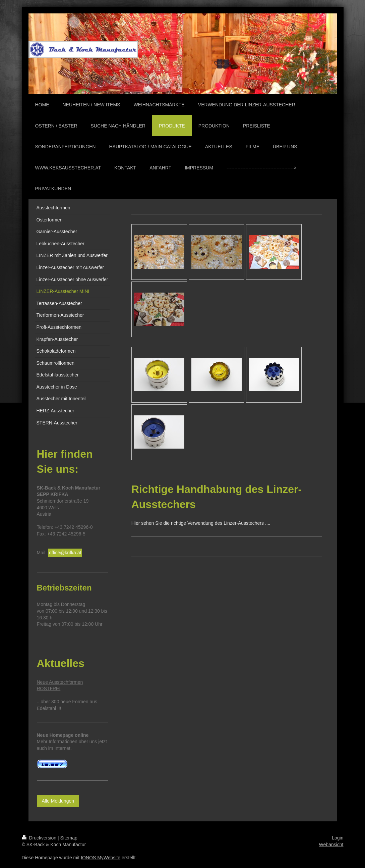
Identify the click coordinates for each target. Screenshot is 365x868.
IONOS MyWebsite (101, 858)
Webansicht (331, 845)
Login (338, 838)
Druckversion (40, 838)
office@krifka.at (65, 553)
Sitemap (69, 838)
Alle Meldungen (58, 801)
